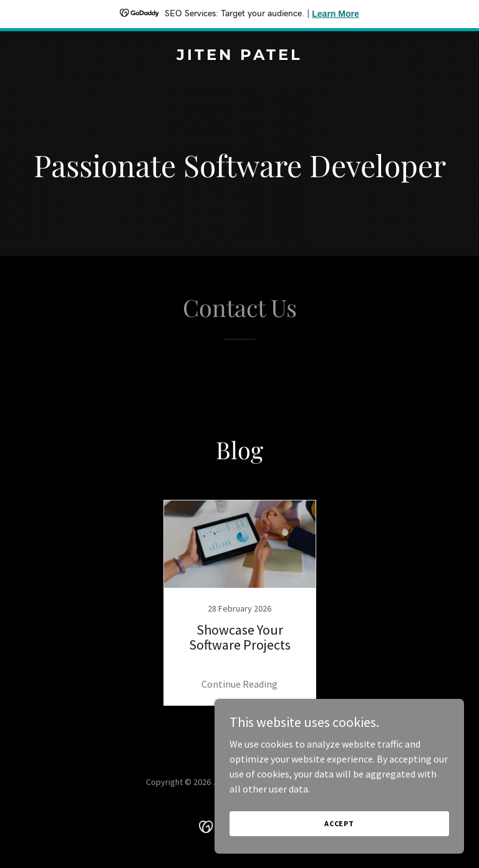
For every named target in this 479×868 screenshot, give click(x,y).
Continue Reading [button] (239, 684)
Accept (339, 849)
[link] (239, 56)
